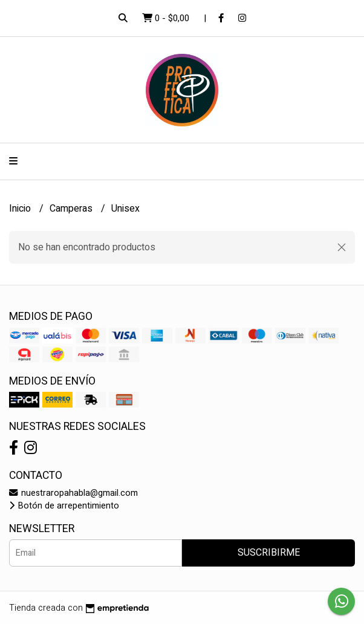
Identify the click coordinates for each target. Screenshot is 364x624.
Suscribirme (269, 553)
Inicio (21, 209)
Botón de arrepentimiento (64, 506)
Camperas (72, 209)
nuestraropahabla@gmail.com (73, 493)
